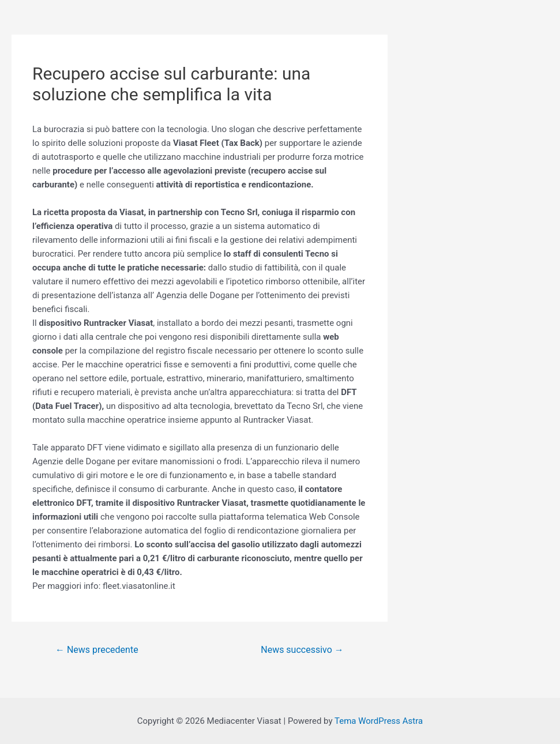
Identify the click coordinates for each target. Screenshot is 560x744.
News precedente (97, 650)
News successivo (302, 650)
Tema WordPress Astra (379, 721)
